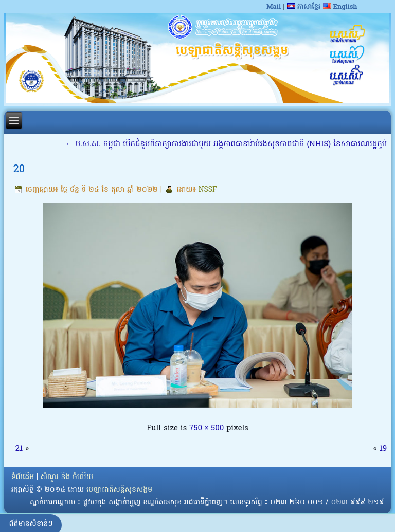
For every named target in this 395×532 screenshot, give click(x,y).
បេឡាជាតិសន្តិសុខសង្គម (119, 490)
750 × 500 (207, 428)
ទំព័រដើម (23, 477)
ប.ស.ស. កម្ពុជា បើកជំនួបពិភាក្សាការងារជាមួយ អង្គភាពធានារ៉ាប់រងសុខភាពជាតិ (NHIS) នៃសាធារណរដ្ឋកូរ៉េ (226, 144)
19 (383, 449)
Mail (274, 7)
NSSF (208, 190)
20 (19, 170)
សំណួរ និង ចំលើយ (67, 477)
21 (19, 449)
